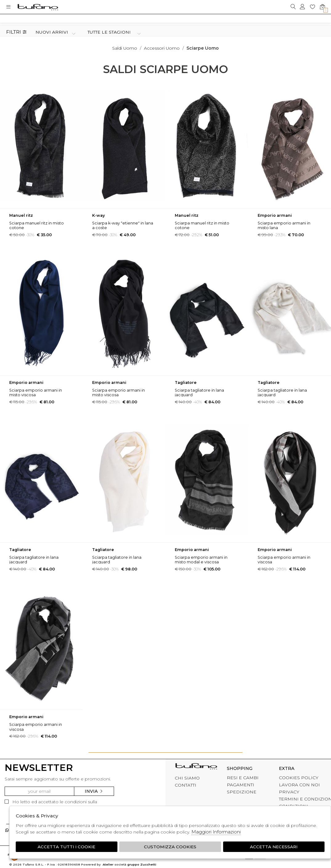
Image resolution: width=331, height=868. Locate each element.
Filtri (16, 32)
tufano (196, 767)
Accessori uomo (162, 48)
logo (38, 7)
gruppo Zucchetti (142, 865)
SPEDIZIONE (242, 792)
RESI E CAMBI (243, 778)
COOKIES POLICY (299, 778)
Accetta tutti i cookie (66, 847)
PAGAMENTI (241, 785)
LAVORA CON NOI (299, 785)
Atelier (108, 865)
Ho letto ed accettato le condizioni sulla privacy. (51, 804)
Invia (94, 791)
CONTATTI (186, 785)
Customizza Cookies (170, 847)
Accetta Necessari (274, 847)
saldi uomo (125, 48)
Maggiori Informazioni (216, 832)
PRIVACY (289, 792)
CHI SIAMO (187, 778)
